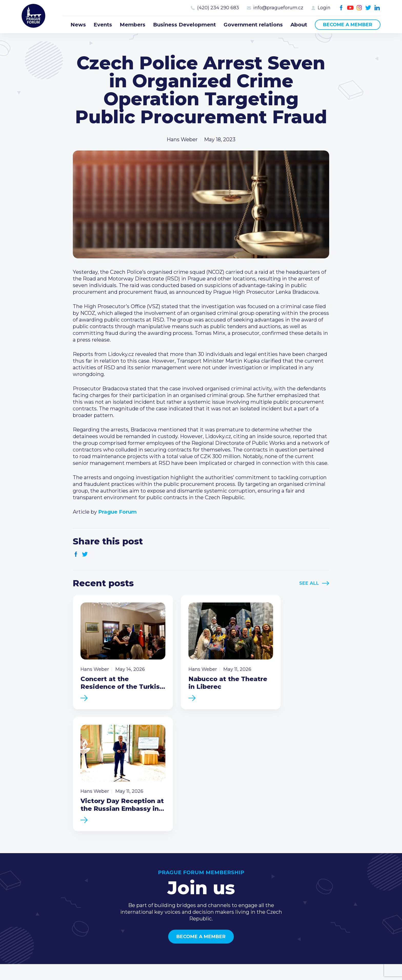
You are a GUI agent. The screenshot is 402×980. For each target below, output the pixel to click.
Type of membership (267, 874)
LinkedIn (377, 8)
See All (309, 583)
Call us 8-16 (326, 866)
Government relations (253, 25)
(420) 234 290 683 (218, 8)
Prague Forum (34, 17)
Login (324, 8)
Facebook (341, 8)
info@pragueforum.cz (278, 8)
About (299, 25)
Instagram (359, 8)
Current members (263, 866)
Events (103, 25)
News (78, 25)
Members (133, 25)
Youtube (350, 8)
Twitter (368, 8)
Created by (201, 963)
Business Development (184, 25)
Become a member (348, 25)
